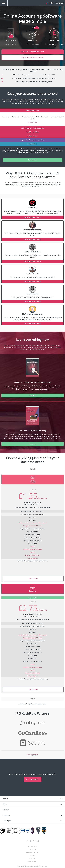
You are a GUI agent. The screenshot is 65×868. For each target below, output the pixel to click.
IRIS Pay (33, 552)
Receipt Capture (33, 558)
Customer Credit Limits (33, 555)
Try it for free (33, 578)
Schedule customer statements (33, 549)
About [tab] (5, 799)
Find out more (33, 122)
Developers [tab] (7, 821)
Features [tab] (6, 815)
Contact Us (32, 859)
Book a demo (33, 160)
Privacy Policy (32, 849)
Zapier (32, 546)
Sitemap (32, 855)
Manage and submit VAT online (33, 526)
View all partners (32, 755)
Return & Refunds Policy (32, 852)
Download (32, 395)
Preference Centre (32, 862)
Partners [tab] (6, 810)
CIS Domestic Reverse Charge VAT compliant (33, 523)
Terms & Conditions (32, 846)
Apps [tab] (5, 804)
